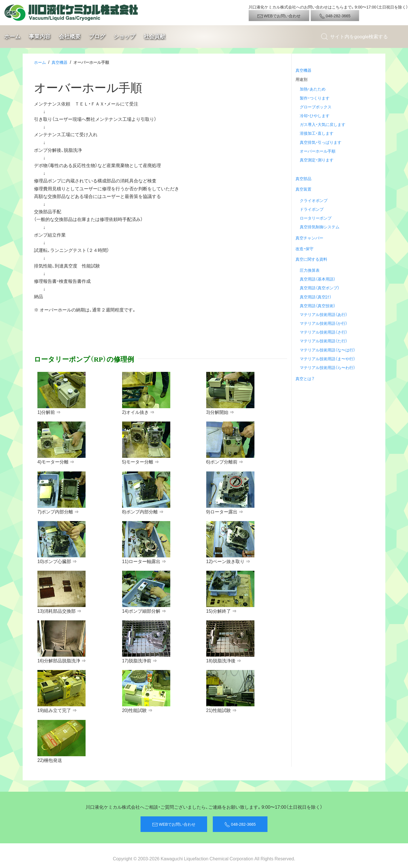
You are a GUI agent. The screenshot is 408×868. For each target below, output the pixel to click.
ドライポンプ (312, 209)
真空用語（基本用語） (318, 279)
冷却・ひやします (315, 115)
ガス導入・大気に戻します (323, 124)
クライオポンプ (314, 200)
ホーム (12, 36)
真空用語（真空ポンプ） (320, 288)
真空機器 (59, 62)
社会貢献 (154, 36)
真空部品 (303, 178)
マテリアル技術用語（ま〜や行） (328, 359)
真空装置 (303, 189)
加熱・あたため (313, 89)
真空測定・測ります (317, 160)
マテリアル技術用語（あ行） (324, 314)
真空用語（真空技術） (318, 306)
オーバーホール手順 (318, 151)
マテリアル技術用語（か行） (324, 323)
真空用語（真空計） (316, 297)
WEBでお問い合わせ (279, 16)
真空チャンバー (309, 238)
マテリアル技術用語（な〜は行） (328, 350)
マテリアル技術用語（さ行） (324, 332)
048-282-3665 (335, 16)
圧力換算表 (310, 270)
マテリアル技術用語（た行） (324, 341)
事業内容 (40, 36)
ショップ (124, 36)
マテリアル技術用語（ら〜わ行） (328, 367)
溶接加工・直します (317, 133)
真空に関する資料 (311, 259)
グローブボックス (316, 107)
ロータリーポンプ (316, 218)
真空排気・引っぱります (321, 142)
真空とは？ (305, 378)
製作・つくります (315, 98)
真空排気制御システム (320, 227)
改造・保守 (304, 248)
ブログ (97, 36)
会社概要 (70, 36)
